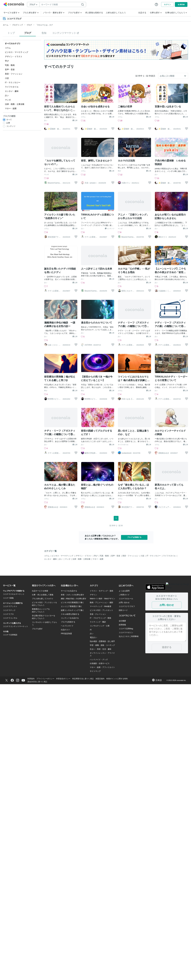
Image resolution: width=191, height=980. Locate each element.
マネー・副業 (98, 559)
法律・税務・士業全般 (82, 559)
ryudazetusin (127, 453)
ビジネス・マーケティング (63, 556)
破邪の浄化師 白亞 (91, 453)
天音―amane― (91, 183)
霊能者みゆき (164, 453)
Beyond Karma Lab (54, 183)
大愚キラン (126, 183)
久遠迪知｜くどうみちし (165, 291)
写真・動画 (105, 556)
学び (119, 171)
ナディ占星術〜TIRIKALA (91, 237)
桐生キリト (163, 237)
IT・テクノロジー (154, 556)
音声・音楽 (116, 556)
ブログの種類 (9, 116)
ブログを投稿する (134, 537)
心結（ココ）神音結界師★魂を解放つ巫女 (54, 345)
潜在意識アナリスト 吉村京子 (54, 237)
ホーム (6, 25)
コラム (83, 117)
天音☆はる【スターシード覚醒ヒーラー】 (128, 399)
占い (46, 121)
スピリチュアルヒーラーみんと (165, 507)
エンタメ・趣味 (51, 559)
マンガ (46, 175)
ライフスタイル (123, 445)
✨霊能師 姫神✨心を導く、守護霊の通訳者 (54, 129)
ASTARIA (88, 345)
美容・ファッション (131, 556)
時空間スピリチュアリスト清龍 (54, 399)
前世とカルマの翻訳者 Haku (128, 291)
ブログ (29, 25)
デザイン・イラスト (84, 556)
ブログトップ (17, 25)
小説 (143, 556)
